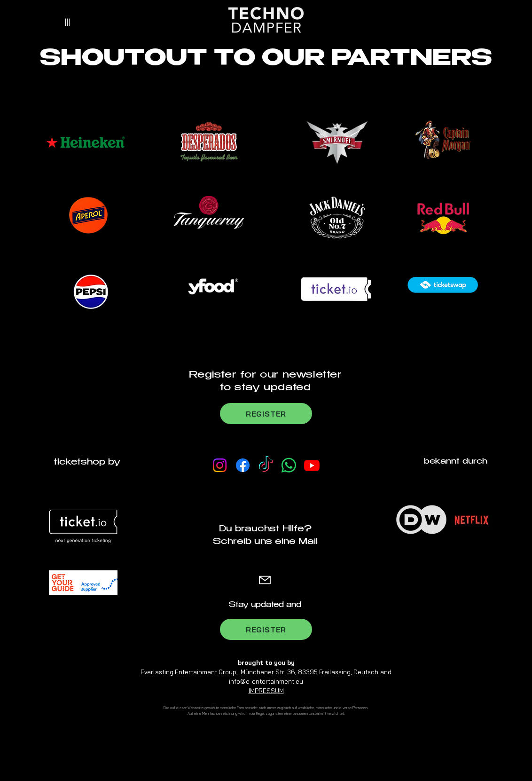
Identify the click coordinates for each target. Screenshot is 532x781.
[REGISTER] (266, 414)
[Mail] (265, 580)
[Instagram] (220, 465)
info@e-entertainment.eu (266, 681)
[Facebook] (243, 465)
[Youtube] (312, 465)
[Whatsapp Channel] (289, 465)
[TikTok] (266, 465)
